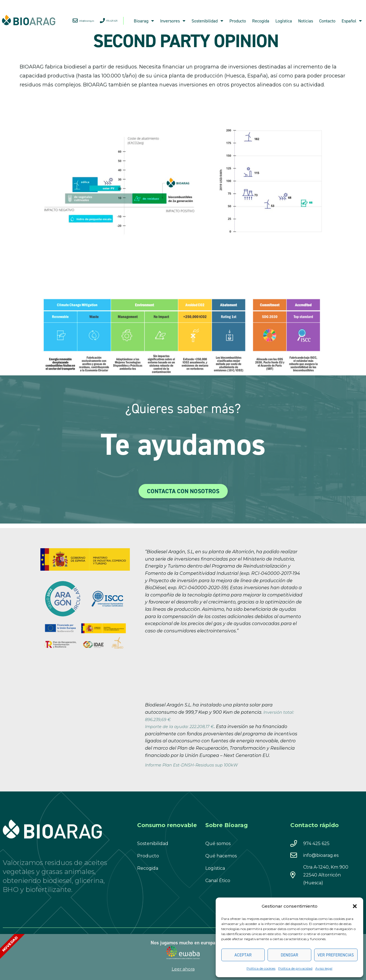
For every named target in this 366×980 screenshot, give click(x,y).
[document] (183, 490)
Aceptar (243, 955)
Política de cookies (261, 968)
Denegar (289, 955)
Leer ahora (183, 969)
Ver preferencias (336, 955)
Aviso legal (324, 968)
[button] (355, 906)
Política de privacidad (295, 968)
